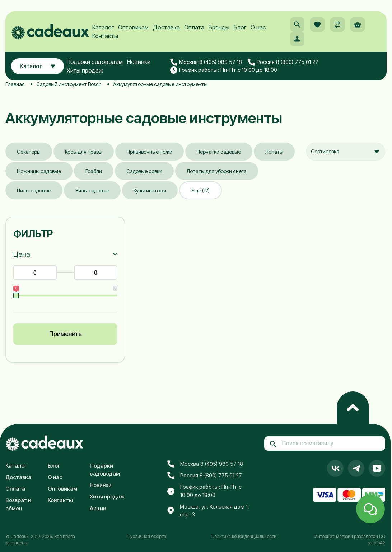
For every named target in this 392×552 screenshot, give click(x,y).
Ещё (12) (200, 191)
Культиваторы (150, 191)
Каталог (103, 27)
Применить (66, 334)
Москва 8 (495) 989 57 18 (206, 62)
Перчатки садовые (219, 152)
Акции (98, 508)
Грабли (94, 171)
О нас (258, 27)
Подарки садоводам (95, 62)
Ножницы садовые (39, 171)
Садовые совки (144, 171)
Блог (240, 27)
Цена (22, 254)
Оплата (194, 27)
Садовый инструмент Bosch (69, 84)
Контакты (105, 36)
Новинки (139, 62)
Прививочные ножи (150, 152)
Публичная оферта (147, 536)
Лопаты (274, 152)
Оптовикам (133, 27)
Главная (15, 84)
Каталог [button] (38, 66)
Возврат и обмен (18, 504)
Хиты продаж (85, 70)
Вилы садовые (92, 191)
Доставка (166, 27)
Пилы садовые (34, 191)
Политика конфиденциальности (244, 536)
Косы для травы (84, 152)
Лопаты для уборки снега (217, 171)
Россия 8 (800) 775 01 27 (283, 62)
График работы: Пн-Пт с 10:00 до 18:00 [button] (224, 70)
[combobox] (346, 152)
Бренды (219, 27)
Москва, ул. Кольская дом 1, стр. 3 (208, 511)
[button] (297, 24)
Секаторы (29, 152)
